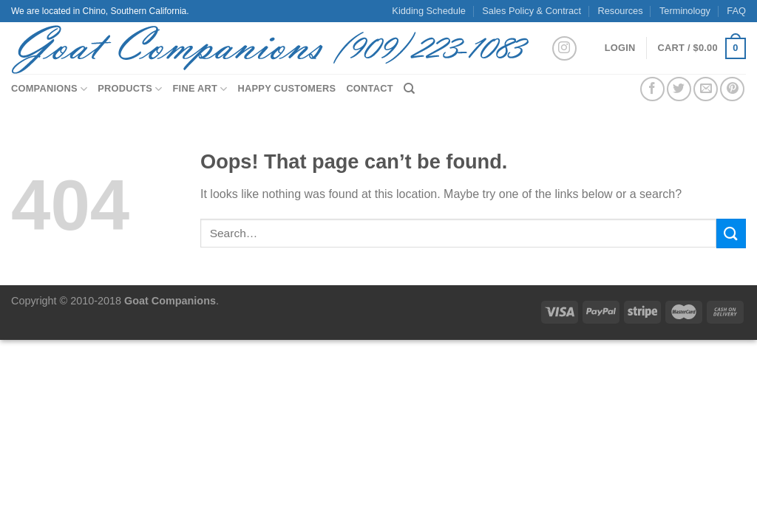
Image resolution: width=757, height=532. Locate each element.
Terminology (685, 11)
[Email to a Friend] (706, 89)
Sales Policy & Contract (532, 11)
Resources (620, 11)
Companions (49, 89)
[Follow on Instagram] (564, 48)
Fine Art (200, 89)
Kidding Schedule (429, 11)
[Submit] (731, 233)
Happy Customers (287, 88)
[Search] (409, 89)
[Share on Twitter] (679, 89)
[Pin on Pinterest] (732, 89)
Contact (369, 88)
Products (130, 89)
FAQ (736, 11)
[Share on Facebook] (652, 89)
